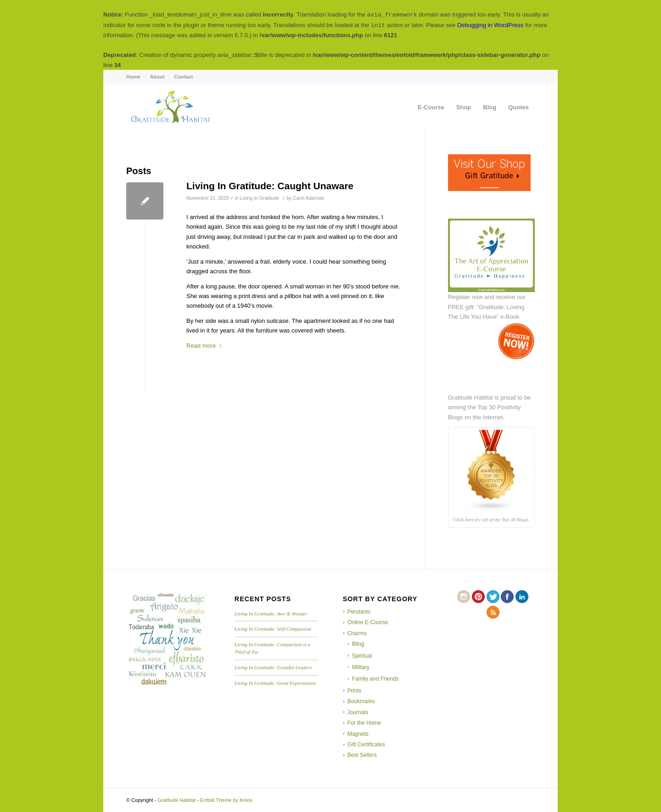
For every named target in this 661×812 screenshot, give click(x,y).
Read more (206, 346)
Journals (358, 712)
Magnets (358, 734)
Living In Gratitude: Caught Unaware (270, 186)
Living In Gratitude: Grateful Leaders (273, 667)
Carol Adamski (308, 198)
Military (361, 667)
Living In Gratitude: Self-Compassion (273, 629)
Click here (463, 519)
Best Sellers (362, 755)
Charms (357, 633)
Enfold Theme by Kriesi (226, 800)
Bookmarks (361, 701)
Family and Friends (375, 679)
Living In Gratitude (260, 198)
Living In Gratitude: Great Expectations (275, 683)
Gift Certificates (366, 744)
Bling (358, 644)
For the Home (364, 723)
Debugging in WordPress (490, 25)
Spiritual (362, 656)
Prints (355, 691)
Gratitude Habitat (176, 800)
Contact (183, 77)
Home (133, 77)
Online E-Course (368, 622)
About (157, 77)
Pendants (359, 612)
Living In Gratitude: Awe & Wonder (271, 614)
